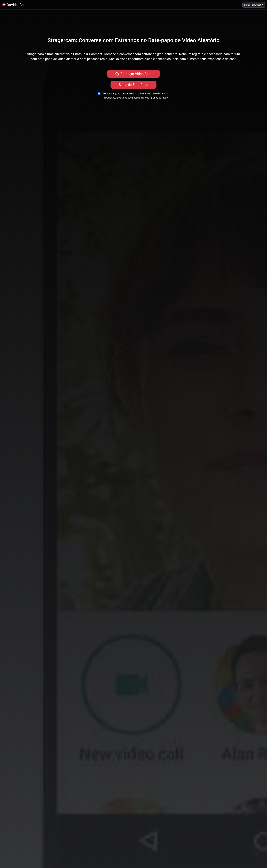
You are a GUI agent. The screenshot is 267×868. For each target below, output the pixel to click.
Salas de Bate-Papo (134, 85)
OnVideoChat (14, 5)
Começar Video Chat (133, 74)
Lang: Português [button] (253, 5)
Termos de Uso (148, 94)
